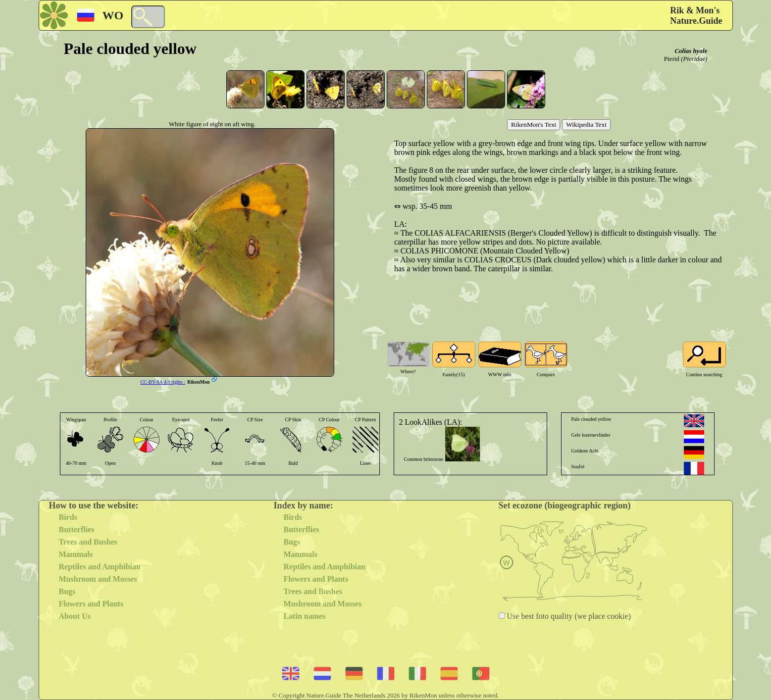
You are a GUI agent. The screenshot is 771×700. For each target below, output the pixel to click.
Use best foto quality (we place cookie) (568, 616)
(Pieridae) (694, 59)
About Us (75, 616)
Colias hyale (691, 51)
